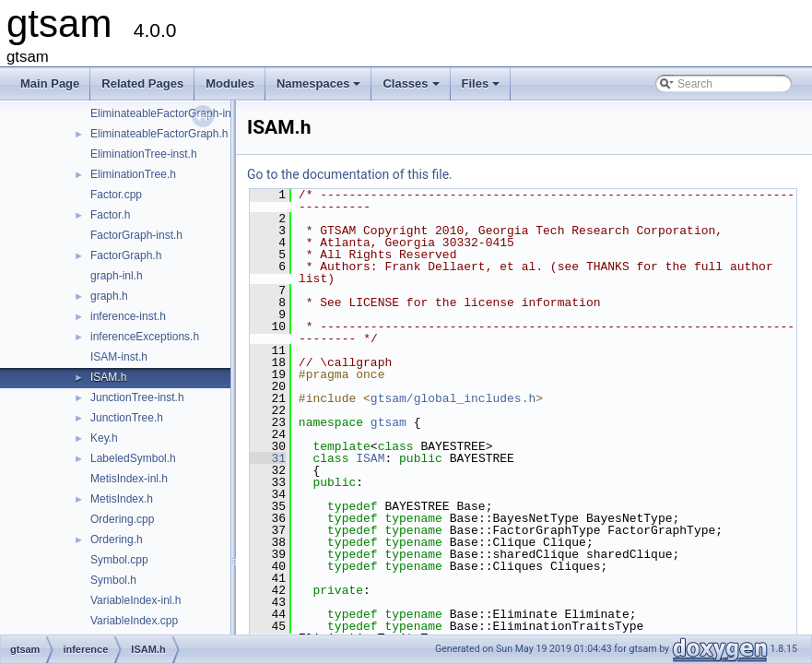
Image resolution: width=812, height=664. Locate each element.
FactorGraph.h (126, 255)
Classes (412, 89)
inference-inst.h (128, 316)
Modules (230, 83)
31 (268, 458)
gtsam (388, 422)
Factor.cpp (116, 195)
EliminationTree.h (133, 174)
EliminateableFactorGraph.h (159, 134)
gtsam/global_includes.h (453, 398)
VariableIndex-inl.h (136, 600)
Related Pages (142, 83)
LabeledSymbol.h (133, 458)
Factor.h (110, 215)
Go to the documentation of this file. (350, 174)
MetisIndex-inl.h (129, 479)
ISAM (370, 458)
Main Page (50, 83)
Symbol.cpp (119, 560)
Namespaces (320, 89)
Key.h (104, 438)
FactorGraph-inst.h (136, 235)
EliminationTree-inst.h (144, 154)
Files (482, 89)
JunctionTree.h (127, 418)
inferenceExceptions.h (145, 337)
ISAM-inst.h (119, 357)
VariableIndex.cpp (134, 621)
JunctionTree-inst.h (137, 397)
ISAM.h (108, 377)
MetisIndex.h (122, 499)
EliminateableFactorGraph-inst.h (170, 113)
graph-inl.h (117, 276)
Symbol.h (113, 580)
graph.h (109, 296)
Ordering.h (117, 539)
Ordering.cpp (122, 519)
